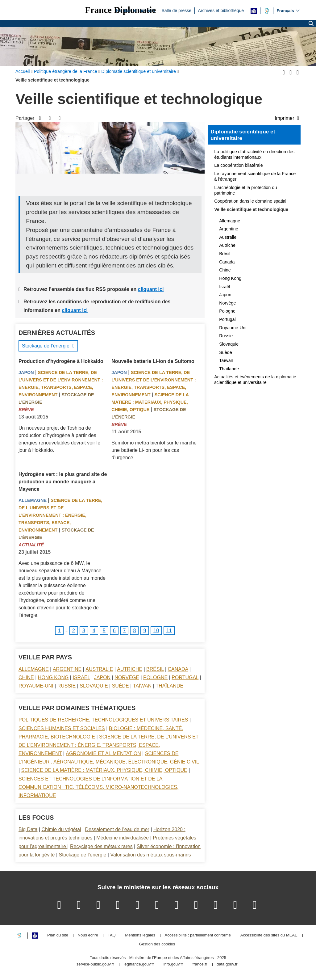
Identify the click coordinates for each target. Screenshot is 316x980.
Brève (26, 410)
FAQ (112, 935)
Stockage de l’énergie (46, 346)
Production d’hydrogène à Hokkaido (61, 361)
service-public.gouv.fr (95, 964)
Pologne (155, 677)
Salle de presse (176, 10)
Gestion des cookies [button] (157, 944)
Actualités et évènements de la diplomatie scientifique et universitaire (255, 380)
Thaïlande (169, 686)
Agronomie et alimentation (103, 753)
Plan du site (58, 935)
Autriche (130, 669)
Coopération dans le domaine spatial (250, 201)
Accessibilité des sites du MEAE (269, 935)
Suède (121, 686)
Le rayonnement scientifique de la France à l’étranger (255, 176)
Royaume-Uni (36, 686)
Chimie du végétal (61, 829)
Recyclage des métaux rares (101, 846)
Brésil (155, 669)
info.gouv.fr (173, 964)
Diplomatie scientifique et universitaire (243, 135)
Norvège (127, 677)
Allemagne (33, 500)
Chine (26, 677)
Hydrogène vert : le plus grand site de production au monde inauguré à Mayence (63, 482)
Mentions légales (140, 935)
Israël (81, 677)
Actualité (31, 545)
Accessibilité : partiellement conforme (198, 935)
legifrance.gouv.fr (139, 964)
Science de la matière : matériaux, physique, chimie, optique (150, 402)
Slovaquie (94, 686)
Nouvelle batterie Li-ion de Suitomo (153, 361)
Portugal (185, 677)
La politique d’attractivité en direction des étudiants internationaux (254, 154)
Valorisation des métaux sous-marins (150, 855)
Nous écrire (88, 935)
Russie (67, 686)
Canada (178, 669)
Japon (26, 372)
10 (156, 631)
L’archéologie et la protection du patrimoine (245, 190)
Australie (99, 669)
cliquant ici (151, 289)
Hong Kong (53, 677)
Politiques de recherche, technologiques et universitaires (103, 720)
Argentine (67, 669)
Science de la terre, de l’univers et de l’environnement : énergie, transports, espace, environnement (60, 515)
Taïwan (142, 686)
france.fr (200, 964)
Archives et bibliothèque (221, 10)
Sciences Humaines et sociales (62, 728)
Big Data (28, 829)
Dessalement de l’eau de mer (117, 829)
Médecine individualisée (123, 838)
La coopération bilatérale (239, 165)
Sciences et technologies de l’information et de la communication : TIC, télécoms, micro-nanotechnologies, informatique (98, 787)
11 (169, 631)
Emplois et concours (135, 10)
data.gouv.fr (227, 964)
